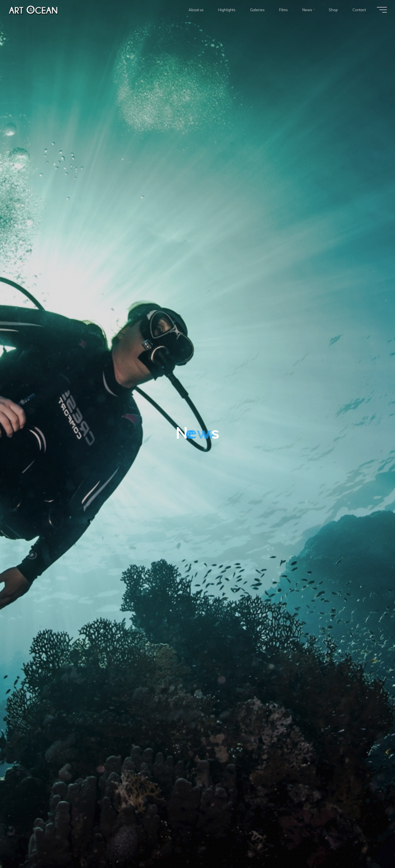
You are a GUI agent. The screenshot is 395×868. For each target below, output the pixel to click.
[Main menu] (381, 10)
